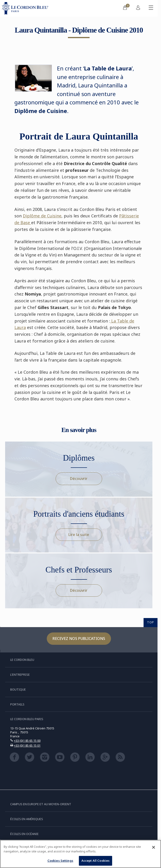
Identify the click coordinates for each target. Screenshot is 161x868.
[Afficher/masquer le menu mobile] (151, 8)
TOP (151, 622)
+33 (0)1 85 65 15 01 (27, 745)
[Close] (154, 847)
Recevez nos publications (79, 639)
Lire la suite (79, 535)
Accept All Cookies (96, 861)
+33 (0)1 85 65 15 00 (27, 741)
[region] (80, 854)
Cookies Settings (60, 861)
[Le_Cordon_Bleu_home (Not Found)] (26, 8)
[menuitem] (125, 8)
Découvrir (79, 479)
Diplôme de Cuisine (42, 216)
